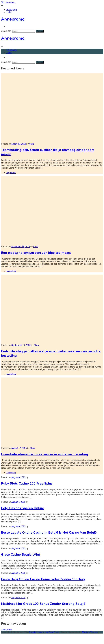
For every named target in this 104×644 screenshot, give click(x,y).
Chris (32, 144)
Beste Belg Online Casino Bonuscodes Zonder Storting (43, 579)
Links (9, 12)
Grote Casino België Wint (21, 555)
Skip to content (8, 2)
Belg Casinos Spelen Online (23, 508)
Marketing (11, 271)
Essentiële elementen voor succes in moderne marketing (45, 454)
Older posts (7, 630)
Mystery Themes (90, 632)
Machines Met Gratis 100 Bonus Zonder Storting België (43, 604)
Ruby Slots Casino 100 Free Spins (27, 483)
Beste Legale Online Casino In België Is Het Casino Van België (49, 533)
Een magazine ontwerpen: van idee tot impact (36, 253)
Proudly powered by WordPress (44, 632)
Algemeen (11, 173)
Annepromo (13, 19)
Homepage (12, 10)
